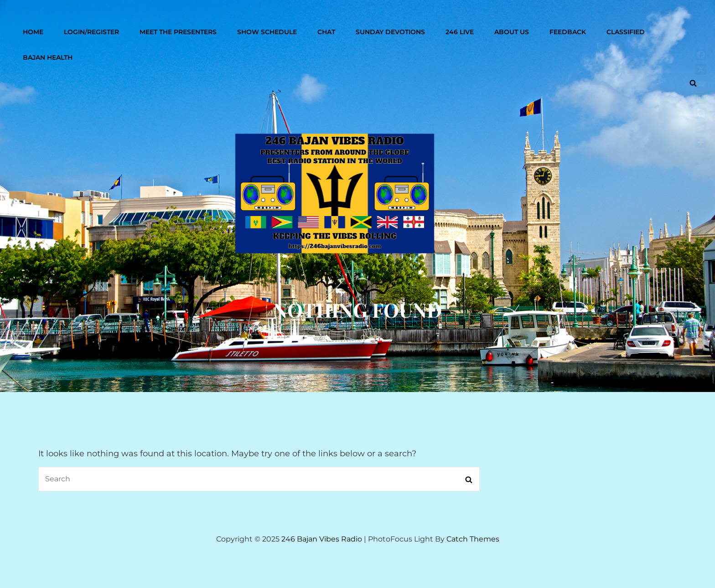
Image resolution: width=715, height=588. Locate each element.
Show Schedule (267, 32)
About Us (512, 32)
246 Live (460, 32)
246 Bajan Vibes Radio (322, 539)
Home (33, 32)
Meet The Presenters (178, 32)
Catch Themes (473, 539)
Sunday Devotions (390, 32)
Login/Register (91, 32)
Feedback (568, 32)
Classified (626, 32)
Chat (326, 32)
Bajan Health (48, 57)
